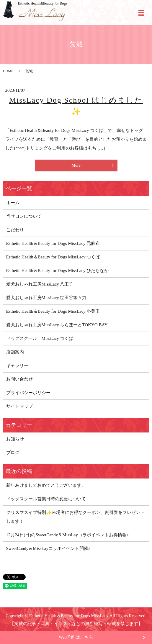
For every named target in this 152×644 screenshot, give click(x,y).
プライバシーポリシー (28, 393)
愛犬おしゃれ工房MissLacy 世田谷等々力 (46, 298)
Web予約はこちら (76, 637)
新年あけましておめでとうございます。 (46, 485)
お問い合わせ (19, 379)
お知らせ (15, 439)
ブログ (13, 453)
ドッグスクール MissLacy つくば (40, 338)
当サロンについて (24, 216)
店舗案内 (15, 352)
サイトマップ (19, 406)
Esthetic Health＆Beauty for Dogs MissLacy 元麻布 (53, 243)
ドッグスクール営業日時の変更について (46, 499)
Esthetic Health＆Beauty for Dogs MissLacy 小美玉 (53, 311)
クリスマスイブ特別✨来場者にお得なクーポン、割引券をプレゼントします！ (75, 517)
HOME (8, 71)
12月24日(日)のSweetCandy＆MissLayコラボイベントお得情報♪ (68, 535)
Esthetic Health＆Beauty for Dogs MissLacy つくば (53, 257)
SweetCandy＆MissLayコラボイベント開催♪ (48, 548)
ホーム (13, 203)
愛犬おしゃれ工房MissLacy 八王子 (40, 284)
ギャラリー (17, 366)
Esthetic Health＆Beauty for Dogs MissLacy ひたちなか (58, 271)
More (76, 165)
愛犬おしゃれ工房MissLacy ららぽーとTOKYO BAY (57, 325)
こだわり (15, 230)
